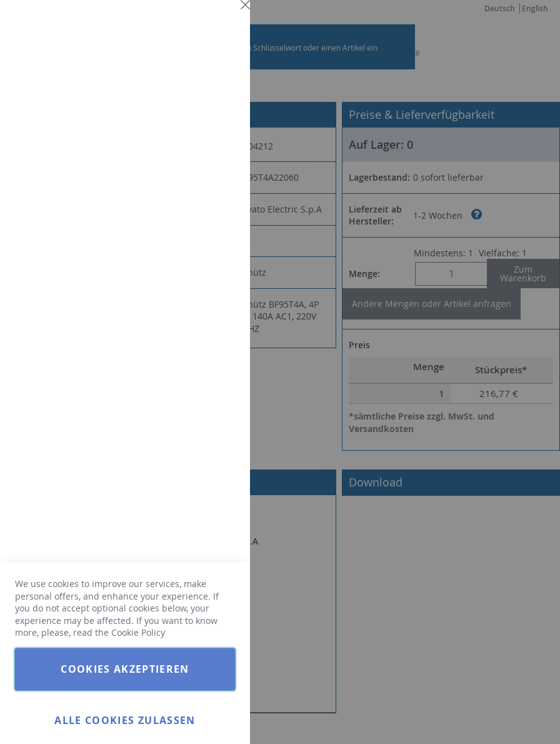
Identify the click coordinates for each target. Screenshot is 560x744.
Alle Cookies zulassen (125, 720)
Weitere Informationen (190, 110)
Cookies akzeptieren (125, 669)
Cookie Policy (138, 632)
